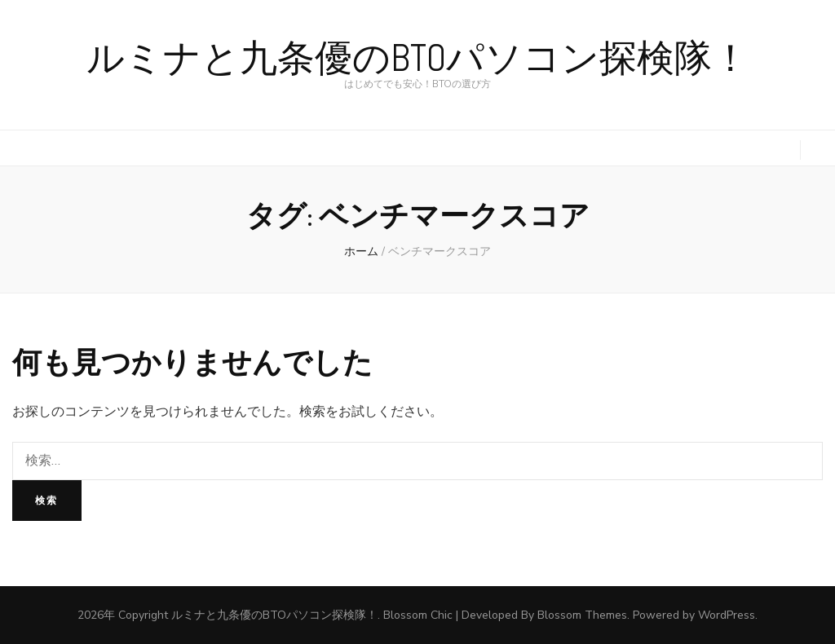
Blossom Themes (582, 615)
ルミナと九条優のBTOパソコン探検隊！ (418, 58)
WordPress (727, 615)
